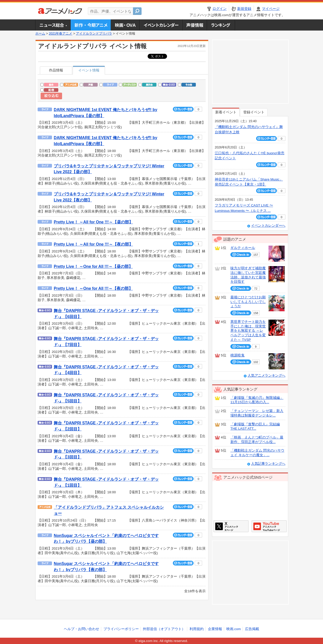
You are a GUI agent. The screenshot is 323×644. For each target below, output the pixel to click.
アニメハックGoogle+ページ (269, 526)
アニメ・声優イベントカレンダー (161, 25)
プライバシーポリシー (121, 629)
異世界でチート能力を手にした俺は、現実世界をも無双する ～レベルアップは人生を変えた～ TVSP (248, 331)
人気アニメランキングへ (266, 376)
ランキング (221, 25)
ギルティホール (243, 248)
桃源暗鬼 (237, 355)
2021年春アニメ (60, 34)
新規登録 (244, 9)
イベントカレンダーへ (268, 226)
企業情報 (215, 629)
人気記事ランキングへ (268, 464)
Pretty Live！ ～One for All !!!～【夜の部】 (93, 288)
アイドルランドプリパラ (94, 34)
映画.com (234, 629)
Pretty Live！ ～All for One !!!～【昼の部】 (93, 222)
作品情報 (56, 70)
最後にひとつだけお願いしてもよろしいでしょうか (248, 302)
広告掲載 (252, 629)
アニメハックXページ (231, 526)
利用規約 (197, 629)
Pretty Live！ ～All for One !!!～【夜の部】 (93, 244)
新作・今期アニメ (91, 25)
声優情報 (195, 25)
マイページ (271, 9)
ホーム (40, 34)
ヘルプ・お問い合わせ (82, 629)
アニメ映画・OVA (125, 25)
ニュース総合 (53, 25)
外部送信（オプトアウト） (164, 629)
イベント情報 (89, 70)
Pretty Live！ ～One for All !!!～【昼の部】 (93, 266)
